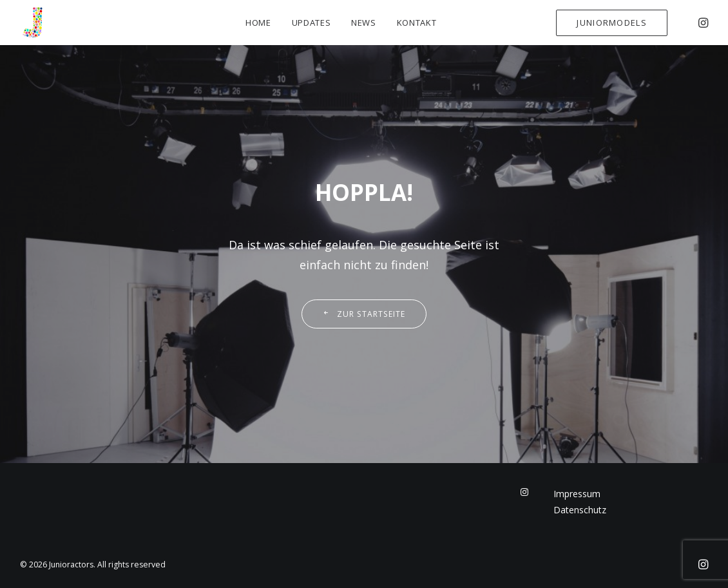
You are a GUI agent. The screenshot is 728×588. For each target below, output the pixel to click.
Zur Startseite (364, 314)
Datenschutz (580, 510)
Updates (311, 23)
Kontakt (417, 23)
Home (258, 23)
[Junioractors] (33, 23)
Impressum (577, 494)
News (364, 23)
